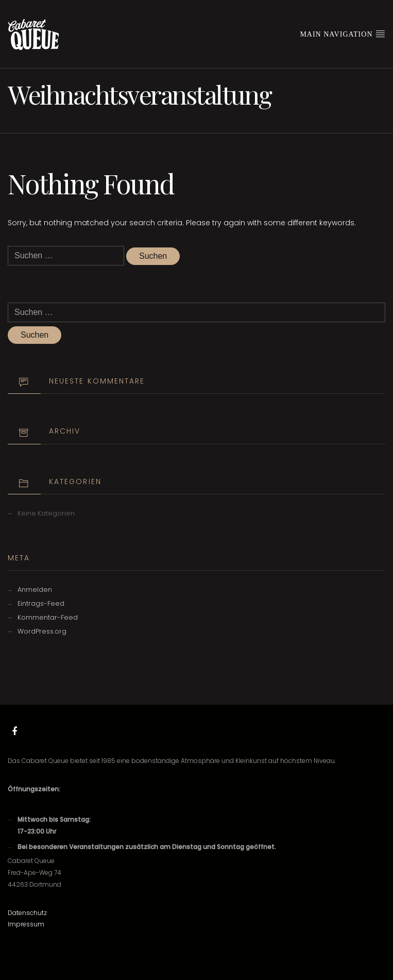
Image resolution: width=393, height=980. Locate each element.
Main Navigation (343, 34)
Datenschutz (27, 913)
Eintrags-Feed (41, 603)
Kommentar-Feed (48, 617)
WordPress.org (42, 631)
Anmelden (35, 589)
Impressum (26, 924)
